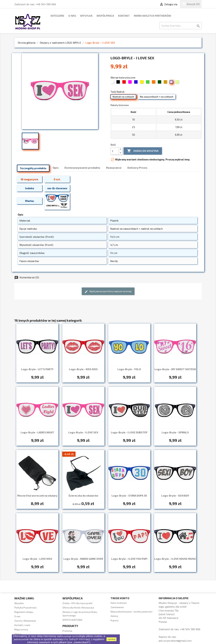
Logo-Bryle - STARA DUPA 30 (129, 496)
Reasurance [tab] (114, 168)
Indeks (30, 188)
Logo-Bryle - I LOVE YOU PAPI (129, 559)
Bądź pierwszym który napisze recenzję (108, 292)
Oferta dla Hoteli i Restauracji (78, 608)
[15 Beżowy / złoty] (166, 83)
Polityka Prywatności (26, 608)
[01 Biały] (113, 83)
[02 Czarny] (119, 83)
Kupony (114, 620)
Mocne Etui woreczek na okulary (37, 496)
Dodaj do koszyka (143, 151)
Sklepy (18, 634)
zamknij (111, 639)
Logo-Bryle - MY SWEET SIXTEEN (175, 369)
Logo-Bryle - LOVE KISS (37, 559)
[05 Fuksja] (130, 83)
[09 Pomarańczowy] (154, 83)
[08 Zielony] (148, 83)
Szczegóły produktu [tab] (33, 168)
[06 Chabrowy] (136, 83)
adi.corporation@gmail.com (175, 641)
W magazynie (30, 179)
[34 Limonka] (178, 83)
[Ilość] (115, 151)
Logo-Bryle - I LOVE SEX (83, 432)
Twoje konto (120, 598)
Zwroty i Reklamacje (25, 621)
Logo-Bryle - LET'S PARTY (37, 369)
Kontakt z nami (22, 625)
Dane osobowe (119, 603)
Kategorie (57, 16)
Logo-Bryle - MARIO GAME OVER (83, 559)
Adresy (114, 616)
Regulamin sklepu (24, 612)
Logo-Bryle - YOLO (129, 369)
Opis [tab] (56, 168)
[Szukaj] (181, 26)
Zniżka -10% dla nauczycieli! (77, 603)
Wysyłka (86, 16)
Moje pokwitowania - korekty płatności (131, 612)
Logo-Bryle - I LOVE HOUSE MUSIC (175, 559)
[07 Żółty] (142, 83)
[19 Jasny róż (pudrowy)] (172, 83)
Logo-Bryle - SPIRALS (175, 432)
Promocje (67, 631)
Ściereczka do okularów (83, 496)
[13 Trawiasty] (160, 83)
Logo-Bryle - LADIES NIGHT (37, 432)
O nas (72, 16)
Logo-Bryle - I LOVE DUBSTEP (129, 432)
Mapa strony (21, 629)
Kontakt (124, 16)
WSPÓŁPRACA (105, 16)
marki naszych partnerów (152, 16)
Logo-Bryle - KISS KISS (83, 369)
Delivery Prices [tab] (137, 168)
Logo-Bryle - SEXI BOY (175, 496)
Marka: (30, 201)
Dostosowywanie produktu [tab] (82, 168)
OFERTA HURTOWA (72, 620)
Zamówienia (117, 607)
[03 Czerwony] (124, 83)
